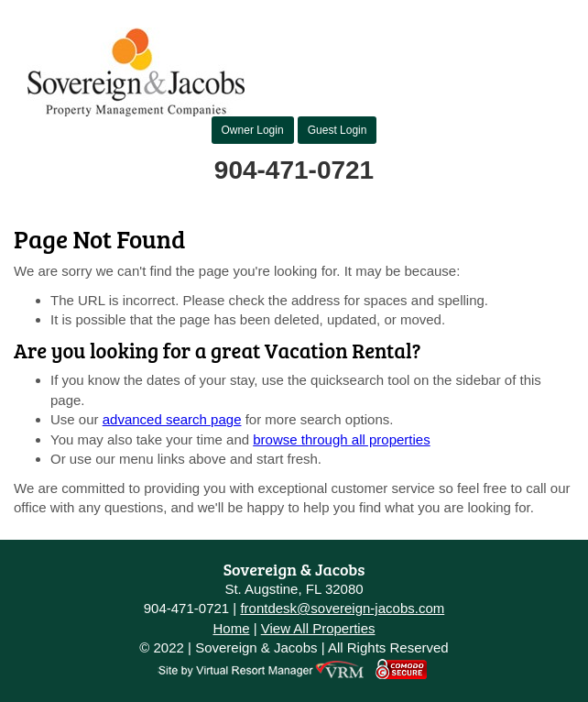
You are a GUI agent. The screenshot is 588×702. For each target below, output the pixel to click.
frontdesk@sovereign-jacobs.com (342, 608)
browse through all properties (341, 439)
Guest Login (338, 130)
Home (231, 628)
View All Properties (318, 628)
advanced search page (172, 419)
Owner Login (253, 130)
